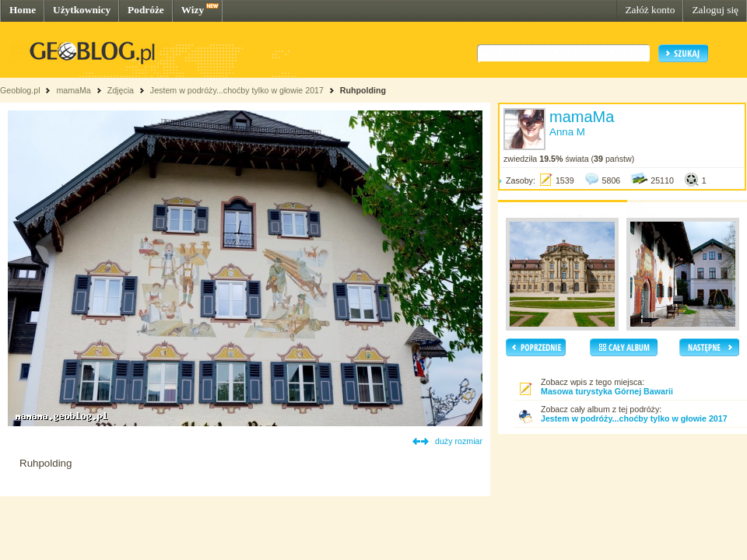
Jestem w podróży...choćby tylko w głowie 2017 (237, 90)
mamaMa (73, 90)
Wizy (193, 10)
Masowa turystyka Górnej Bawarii (607, 391)
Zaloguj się (715, 10)
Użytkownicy (82, 10)
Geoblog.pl (20, 90)
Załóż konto (650, 10)
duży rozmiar (459, 441)
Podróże (146, 10)
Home (23, 10)
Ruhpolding (363, 90)
